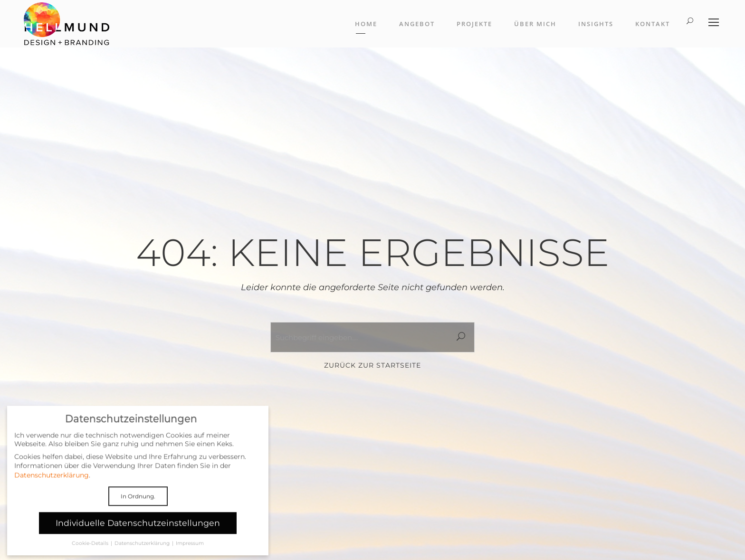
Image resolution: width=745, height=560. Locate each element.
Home (366, 24)
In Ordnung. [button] (138, 501)
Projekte (474, 24)
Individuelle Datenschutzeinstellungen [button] (138, 528)
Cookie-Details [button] (91, 549)
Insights (596, 24)
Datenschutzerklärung (52, 480)
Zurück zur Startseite (372, 365)
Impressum (190, 549)
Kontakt (653, 24)
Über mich (535, 24)
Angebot (417, 24)
